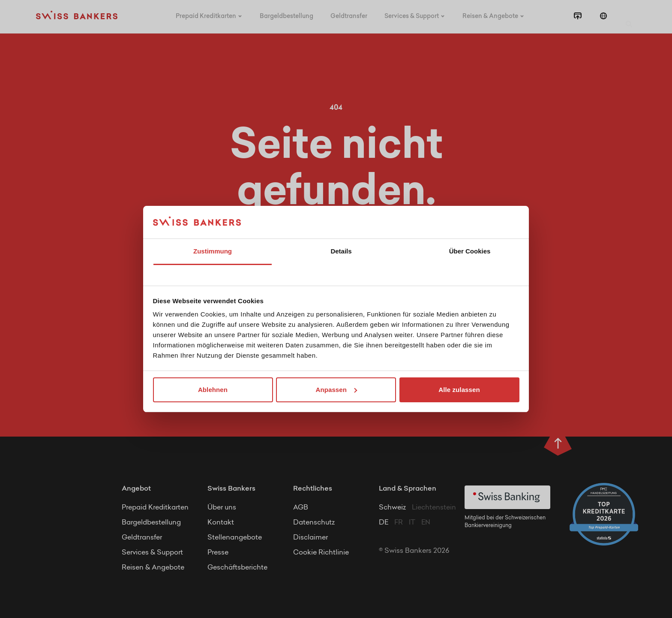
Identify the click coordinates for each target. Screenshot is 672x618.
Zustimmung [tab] (213, 251)
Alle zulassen (459, 390)
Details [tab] (341, 251)
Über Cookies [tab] (470, 251)
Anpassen (337, 390)
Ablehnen (213, 390)
